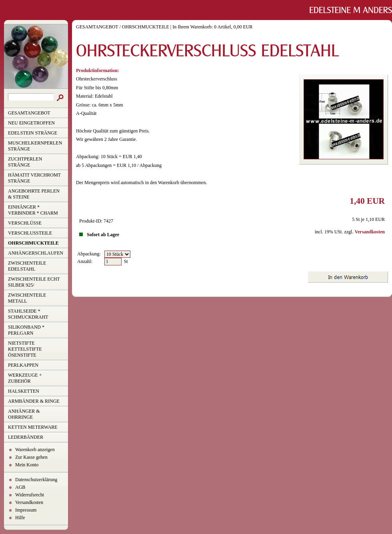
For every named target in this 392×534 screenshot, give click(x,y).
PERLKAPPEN (23, 365)
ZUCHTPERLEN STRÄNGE (25, 162)
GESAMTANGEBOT (29, 113)
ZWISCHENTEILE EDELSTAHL (27, 266)
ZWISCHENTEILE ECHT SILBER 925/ (34, 282)
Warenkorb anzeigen (35, 450)
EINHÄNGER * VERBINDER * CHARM (33, 210)
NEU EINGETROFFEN (31, 123)
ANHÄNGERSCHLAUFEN (36, 253)
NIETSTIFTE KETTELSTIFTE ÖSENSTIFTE (25, 349)
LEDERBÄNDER (26, 437)
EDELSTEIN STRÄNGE (33, 133)
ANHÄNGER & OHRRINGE (24, 414)
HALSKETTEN (24, 391)
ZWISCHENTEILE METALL (27, 298)
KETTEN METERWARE (33, 427)
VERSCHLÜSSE (25, 223)
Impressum (26, 510)
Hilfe (20, 518)
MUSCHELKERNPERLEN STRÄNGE (35, 146)
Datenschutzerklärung (36, 480)
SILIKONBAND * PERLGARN (26, 330)
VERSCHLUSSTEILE (30, 233)
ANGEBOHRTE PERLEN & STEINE (34, 194)
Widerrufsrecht (30, 495)
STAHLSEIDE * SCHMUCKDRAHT (28, 314)
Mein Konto (27, 465)
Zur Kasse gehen (31, 457)
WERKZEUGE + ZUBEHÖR (25, 378)
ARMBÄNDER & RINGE (34, 401)
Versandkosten (29, 502)
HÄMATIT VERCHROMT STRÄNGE (34, 178)
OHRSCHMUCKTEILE (33, 243)
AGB (20, 487)
